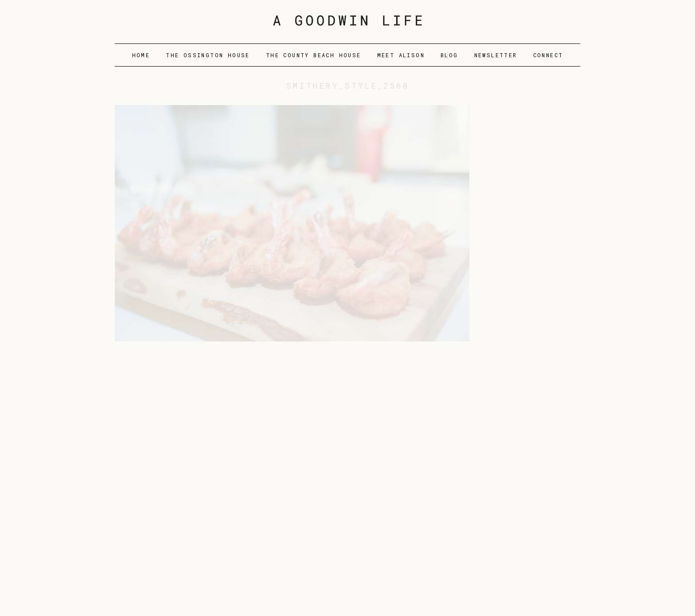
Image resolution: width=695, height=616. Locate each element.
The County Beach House (314, 55)
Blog (449, 55)
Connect (548, 55)
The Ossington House (208, 55)
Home (141, 55)
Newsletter (496, 55)
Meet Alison (401, 55)
